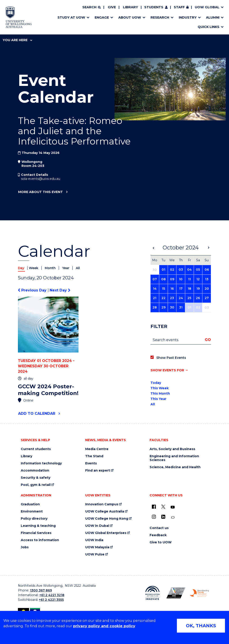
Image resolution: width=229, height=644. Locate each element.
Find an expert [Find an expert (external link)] (98, 471)
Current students (36, 449)
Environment (32, 511)
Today (156, 383)
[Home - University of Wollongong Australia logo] (19, 17)
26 (198, 298)
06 (207, 270)
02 (172, 270)
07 (155, 279)
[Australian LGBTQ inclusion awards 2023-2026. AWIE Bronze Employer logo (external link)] (176, 593)
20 (207, 289)
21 (155, 298)
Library (130, 7)
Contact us (159, 528)
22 (163, 298)
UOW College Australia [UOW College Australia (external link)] (105, 511)
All (78, 268)
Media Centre (97, 449)
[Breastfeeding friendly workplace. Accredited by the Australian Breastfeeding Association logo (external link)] (199, 593)
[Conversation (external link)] (173, 518)
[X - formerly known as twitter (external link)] (163, 507)
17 (181, 289)
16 (172, 289)
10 (181, 279)
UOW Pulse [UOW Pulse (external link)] (95, 554)
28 (155, 307)
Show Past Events (171, 358)
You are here (17, 40)
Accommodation (35, 471)
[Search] (91, 7)
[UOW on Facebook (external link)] (154, 507)
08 (163, 279)
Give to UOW (161, 542)
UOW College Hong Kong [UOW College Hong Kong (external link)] (107, 519)
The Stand (94, 456)
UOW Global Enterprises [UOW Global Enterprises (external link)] (106, 533)
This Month (160, 393)
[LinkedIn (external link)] (163, 517)
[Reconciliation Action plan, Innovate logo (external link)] (152, 593)
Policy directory (34, 519)
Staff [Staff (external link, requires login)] (179, 7)
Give (112, 7)
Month (51, 268)
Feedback (158, 535)
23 (172, 298)
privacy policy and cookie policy (104, 626)
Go (208, 340)
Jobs (25, 547)
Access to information (40, 540)
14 (155, 289)
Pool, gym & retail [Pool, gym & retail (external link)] (36, 485)
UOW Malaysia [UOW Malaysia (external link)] (97, 547)
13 (207, 279)
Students (154, 7)
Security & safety (36, 478)
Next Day (60, 290)
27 (207, 298)
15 (163, 289)
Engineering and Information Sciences (174, 458)
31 (181, 307)
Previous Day (33, 290)
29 (163, 307)
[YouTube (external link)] (173, 507)
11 (189, 279)
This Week (160, 388)
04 (189, 270)
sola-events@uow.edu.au (41, 179)
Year (66, 268)
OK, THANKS (201, 626)
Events (91, 463)
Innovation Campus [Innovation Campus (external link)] (102, 504)
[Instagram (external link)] (154, 517)
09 (172, 279)
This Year (158, 399)
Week (34, 268)
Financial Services (36, 533)
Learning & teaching (38, 526)
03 (181, 270)
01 (163, 270)
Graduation (30, 504)
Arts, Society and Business (172, 449)
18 (189, 289)
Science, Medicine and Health (175, 467)
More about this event (40, 192)
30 (172, 307)
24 (181, 298)
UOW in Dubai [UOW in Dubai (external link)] (97, 526)
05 (198, 270)
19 (198, 289)
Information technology (41, 463)
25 (189, 298)
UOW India (94, 540)
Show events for (167, 370)
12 (198, 279)
